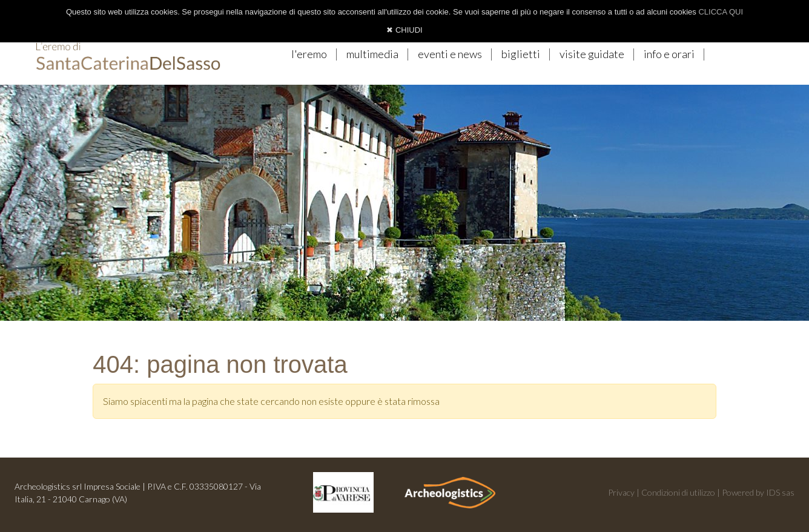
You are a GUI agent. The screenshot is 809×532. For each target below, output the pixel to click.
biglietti (521, 54)
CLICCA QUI (721, 12)
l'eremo (309, 54)
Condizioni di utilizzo (678, 492)
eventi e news (450, 54)
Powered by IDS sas (758, 492)
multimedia (372, 54)
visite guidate (592, 54)
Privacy (621, 492)
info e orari (669, 54)
